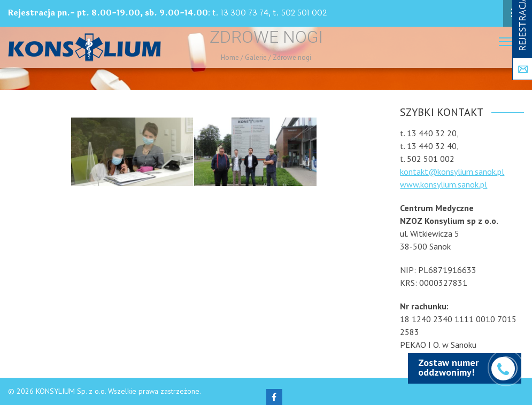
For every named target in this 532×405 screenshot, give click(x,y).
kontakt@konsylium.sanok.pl (452, 172)
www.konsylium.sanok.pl (444, 184)
